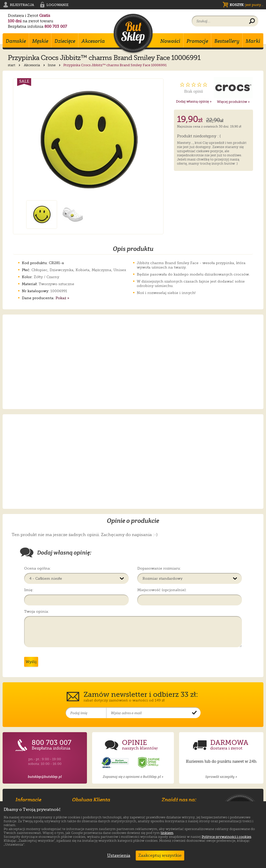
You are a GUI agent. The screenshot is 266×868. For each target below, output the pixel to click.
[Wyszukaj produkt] (252, 21)
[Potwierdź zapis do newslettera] (194, 713)
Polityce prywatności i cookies (226, 837)
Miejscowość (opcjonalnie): (162, 590)
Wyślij (31, 662)
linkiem (167, 833)
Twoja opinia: (37, 611)
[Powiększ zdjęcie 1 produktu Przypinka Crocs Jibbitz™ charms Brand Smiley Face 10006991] (88, 139)
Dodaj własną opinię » (194, 101)
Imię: (29, 590)
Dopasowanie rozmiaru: (159, 568)
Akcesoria (93, 41)
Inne (55, 65)
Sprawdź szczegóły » (221, 777)
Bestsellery (227, 41)
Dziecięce (65, 41)
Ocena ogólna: (37, 568)
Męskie (40, 41)
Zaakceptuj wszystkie (160, 856)
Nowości (170, 41)
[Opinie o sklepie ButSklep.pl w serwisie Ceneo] (149, 763)
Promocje (197, 41)
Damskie (16, 41)
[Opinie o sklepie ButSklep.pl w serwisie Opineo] (115, 763)
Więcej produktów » (233, 102)
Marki (253, 41)
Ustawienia (118, 856)
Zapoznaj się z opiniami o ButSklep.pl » (133, 777)
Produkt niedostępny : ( (199, 136)
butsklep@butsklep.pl (45, 777)
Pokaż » (62, 298)
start (15, 65)
